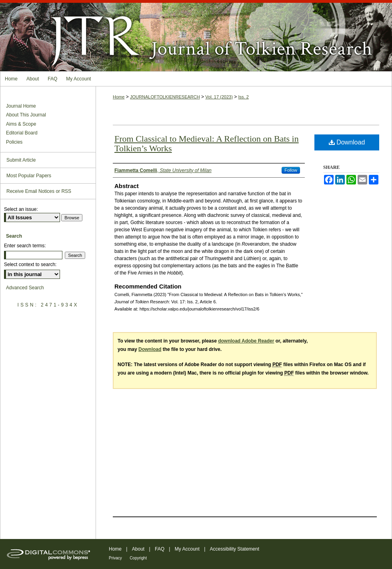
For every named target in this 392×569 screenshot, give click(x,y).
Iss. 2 (244, 97)
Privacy (115, 558)
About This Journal (26, 115)
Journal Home (21, 106)
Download (347, 142)
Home (119, 97)
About (138, 549)
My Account (187, 549)
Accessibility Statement (235, 549)
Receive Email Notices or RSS (39, 191)
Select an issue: (21, 209)
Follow (291, 170)
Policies (14, 142)
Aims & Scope (21, 124)
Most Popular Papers (29, 176)
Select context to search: (30, 264)
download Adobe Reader (246, 341)
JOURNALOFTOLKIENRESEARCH (165, 97)
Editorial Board (22, 133)
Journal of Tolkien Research (196, 36)
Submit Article (21, 160)
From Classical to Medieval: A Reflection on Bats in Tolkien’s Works (207, 143)
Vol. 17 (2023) (219, 97)
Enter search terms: (25, 246)
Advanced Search (25, 288)
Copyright (138, 558)
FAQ (160, 549)
